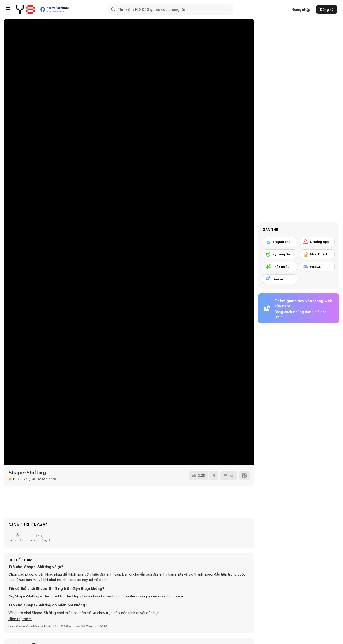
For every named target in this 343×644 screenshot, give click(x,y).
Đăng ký (327, 9)
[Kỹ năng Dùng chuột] (280, 254)
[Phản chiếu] (280, 267)
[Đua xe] (280, 279)
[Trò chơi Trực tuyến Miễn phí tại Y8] (25, 9)
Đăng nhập (301, 9)
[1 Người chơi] (280, 242)
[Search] (113, 9)
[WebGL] (317, 267)
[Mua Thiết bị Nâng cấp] (317, 254)
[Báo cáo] (229, 475)
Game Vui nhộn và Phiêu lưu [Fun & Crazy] (37, 626)
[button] (20, 619)
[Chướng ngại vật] (317, 242)
